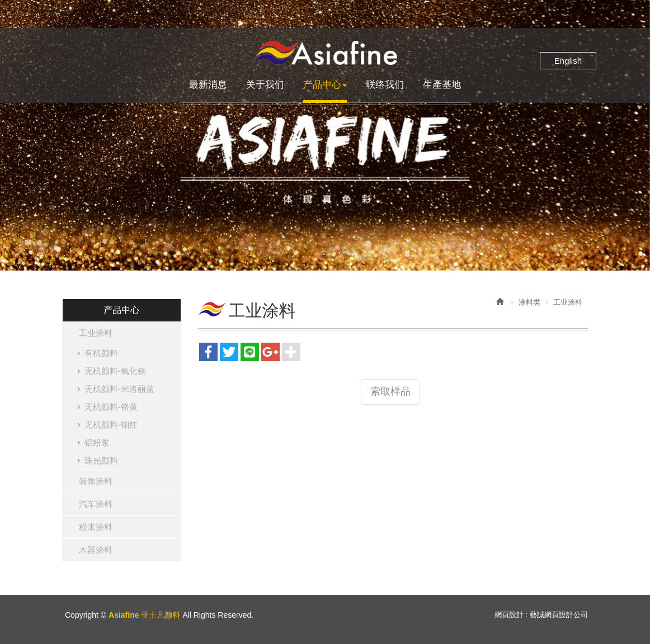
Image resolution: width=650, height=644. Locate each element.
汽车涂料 (96, 504)
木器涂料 (96, 550)
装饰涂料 (96, 481)
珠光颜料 (101, 460)
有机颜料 (101, 353)
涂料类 (529, 302)
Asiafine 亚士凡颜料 (325, 53)
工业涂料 (96, 333)
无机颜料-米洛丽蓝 (119, 389)
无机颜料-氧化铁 (115, 371)
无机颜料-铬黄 (111, 407)
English (568, 61)
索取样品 (390, 391)
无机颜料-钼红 (111, 425)
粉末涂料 (96, 527)
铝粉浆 (97, 442)
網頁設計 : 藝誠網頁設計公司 (541, 615)
